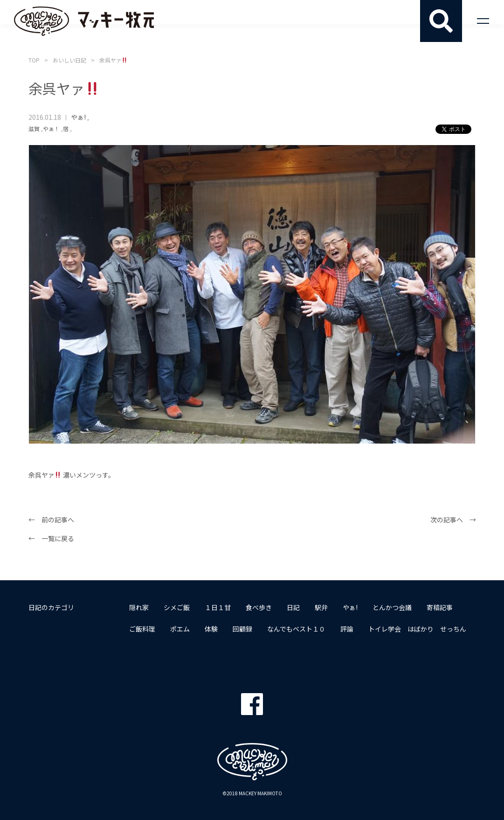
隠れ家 (139, 607)
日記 (293, 607)
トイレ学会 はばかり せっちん (417, 629)
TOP (34, 60)
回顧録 (242, 629)
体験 (211, 629)
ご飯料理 (142, 629)
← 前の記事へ (51, 520)
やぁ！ (51, 129)
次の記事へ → (453, 520)
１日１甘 (218, 607)
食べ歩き (259, 607)
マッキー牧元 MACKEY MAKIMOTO (84, 21)
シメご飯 (177, 607)
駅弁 (321, 607)
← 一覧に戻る (51, 538)
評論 (347, 629)
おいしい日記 (69, 60)
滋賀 (34, 129)
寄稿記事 (440, 607)
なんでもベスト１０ (296, 629)
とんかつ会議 (392, 607)
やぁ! (78, 117)
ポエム (180, 629)
